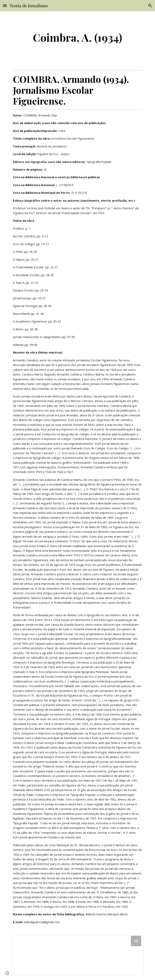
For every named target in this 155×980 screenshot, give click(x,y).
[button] (5, 6)
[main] (77, 37)
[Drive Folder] (77, 955)
